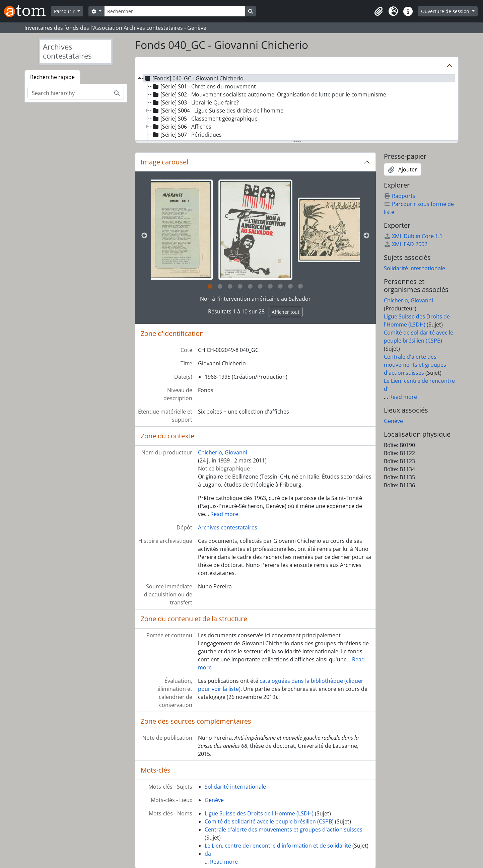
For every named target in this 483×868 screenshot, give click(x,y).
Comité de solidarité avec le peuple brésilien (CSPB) (269, 821)
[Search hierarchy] (69, 93)
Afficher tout (286, 312)
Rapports (400, 196)
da (208, 854)
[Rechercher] (175, 11)
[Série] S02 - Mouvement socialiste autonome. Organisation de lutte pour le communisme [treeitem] (269, 94)
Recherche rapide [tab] (52, 77)
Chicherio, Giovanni (223, 452)
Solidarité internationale (235, 787)
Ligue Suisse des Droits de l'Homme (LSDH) (259, 813)
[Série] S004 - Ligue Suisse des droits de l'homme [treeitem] (218, 111)
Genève (214, 800)
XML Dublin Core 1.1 (413, 236)
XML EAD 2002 (406, 244)
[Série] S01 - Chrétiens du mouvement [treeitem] (204, 86)
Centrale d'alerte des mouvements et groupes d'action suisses (284, 829)
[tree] (297, 108)
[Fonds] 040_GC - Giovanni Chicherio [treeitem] (194, 78)
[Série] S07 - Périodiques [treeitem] (187, 135)
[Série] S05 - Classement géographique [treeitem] (205, 119)
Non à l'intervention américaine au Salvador (255, 299)
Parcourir (65, 11)
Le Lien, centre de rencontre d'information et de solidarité (278, 846)
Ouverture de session (446, 11)
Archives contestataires (228, 527)
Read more (224, 514)
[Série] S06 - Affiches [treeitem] (182, 127)
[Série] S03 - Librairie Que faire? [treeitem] (195, 102)
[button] (378, 11)
